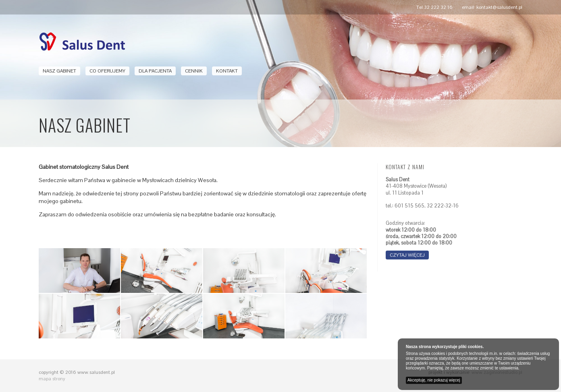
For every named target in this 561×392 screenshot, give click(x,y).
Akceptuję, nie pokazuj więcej (434, 380)
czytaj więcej (407, 255)
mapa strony (52, 379)
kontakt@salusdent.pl (499, 7)
